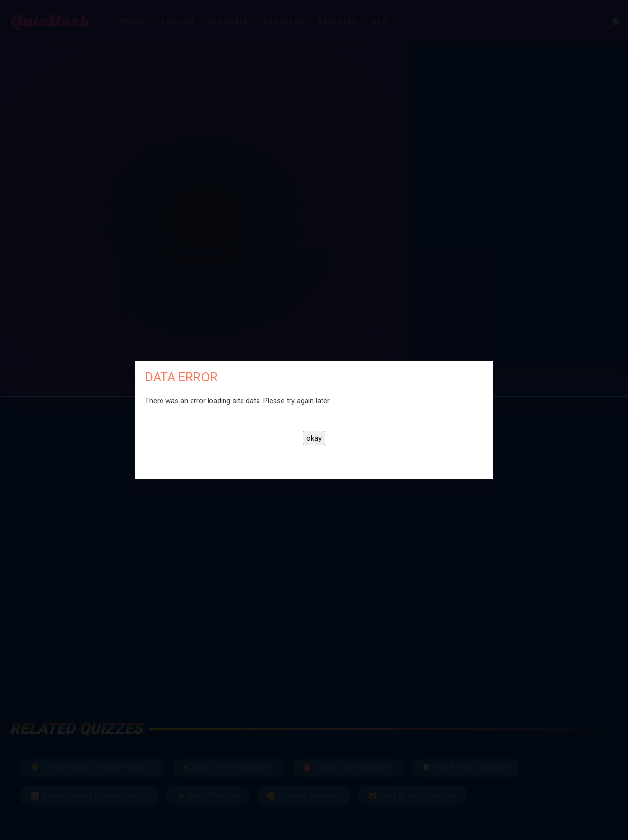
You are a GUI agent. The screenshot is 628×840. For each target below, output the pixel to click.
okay (314, 438)
